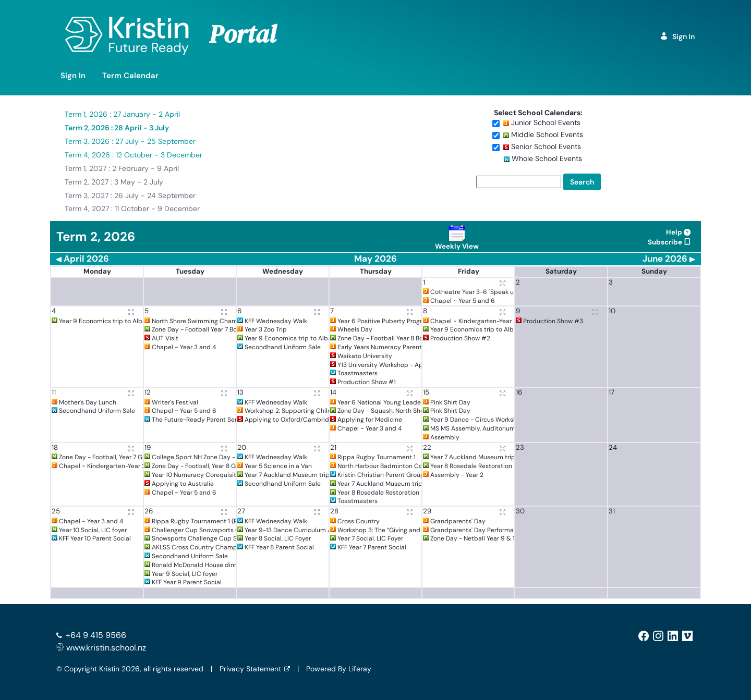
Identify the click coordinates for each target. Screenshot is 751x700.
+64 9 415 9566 (96, 635)
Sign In (677, 36)
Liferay (360, 669)
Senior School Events (546, 146)
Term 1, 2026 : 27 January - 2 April (122, 114)
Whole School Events (547, 158)
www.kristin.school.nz (101, 648)
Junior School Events (546, 122)
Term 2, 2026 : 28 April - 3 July (117, 128)
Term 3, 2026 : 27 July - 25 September (130, 141)
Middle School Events (547, 134)
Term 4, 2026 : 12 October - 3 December (134, 155)
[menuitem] (73, 76)
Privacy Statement (250, 669)
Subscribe (669, 242)
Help (678, 232)
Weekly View (457, 238)
